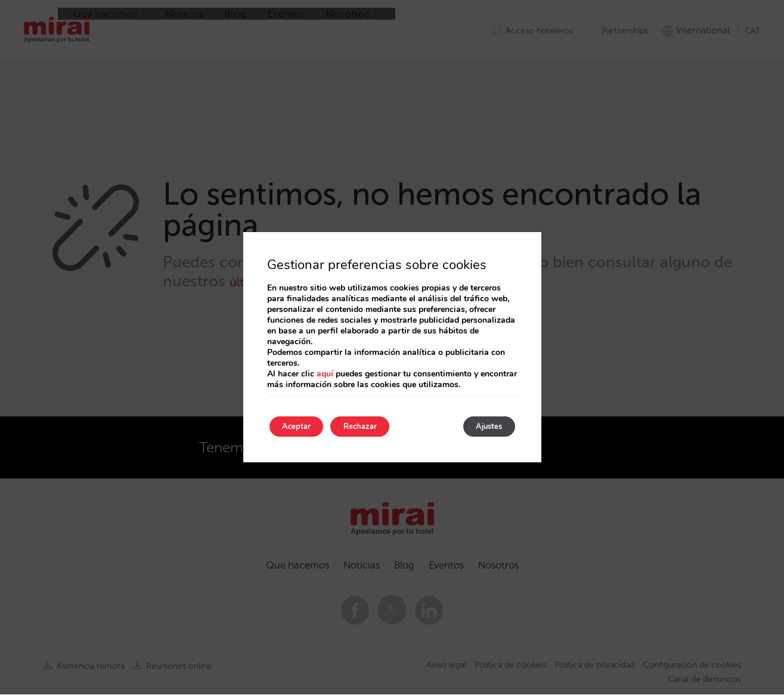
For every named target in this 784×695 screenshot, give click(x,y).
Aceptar (302, 426)
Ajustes (483, 426)
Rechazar (378, 426)
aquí (325, 372)
